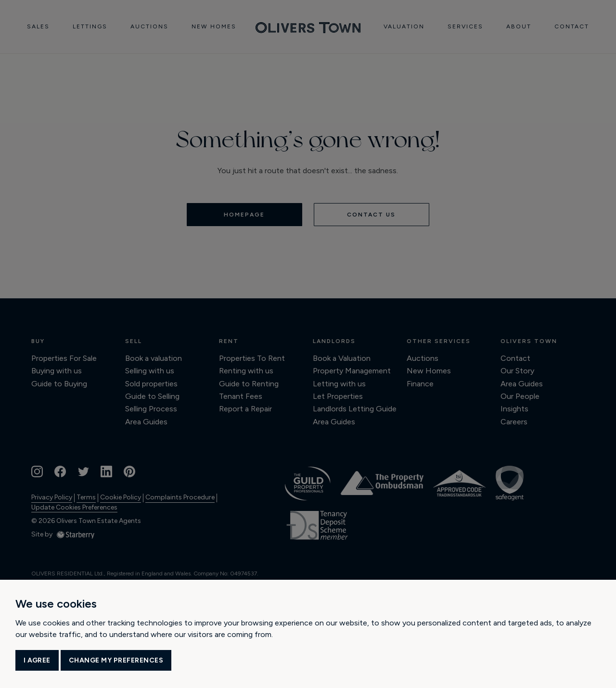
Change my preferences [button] (116, 660)
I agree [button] (37, 660)
